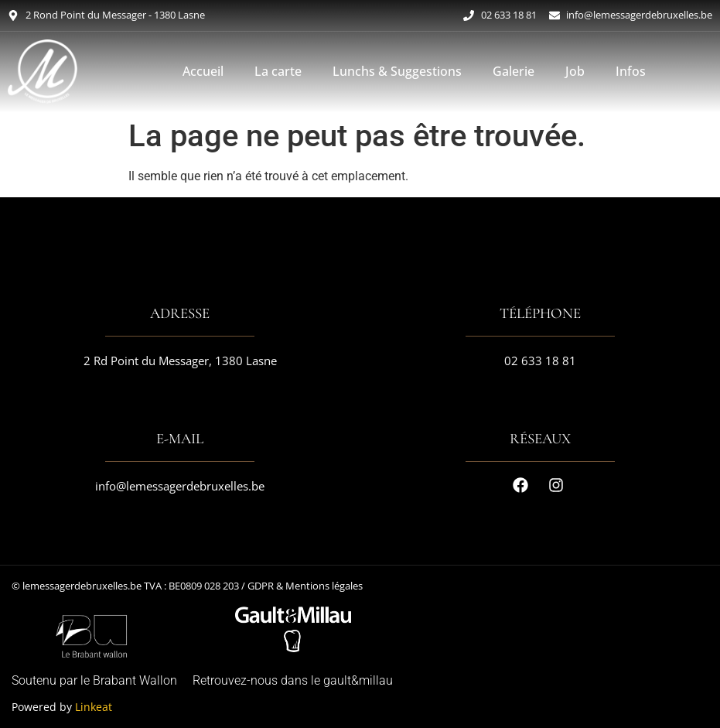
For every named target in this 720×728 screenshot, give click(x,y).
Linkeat (94, 707)
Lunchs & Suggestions (397, 71)
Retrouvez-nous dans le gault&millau (293, 680)
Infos (631, 71)
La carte (278, 71)
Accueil (203, 71)
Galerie (514, 71)
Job (575, 71)
